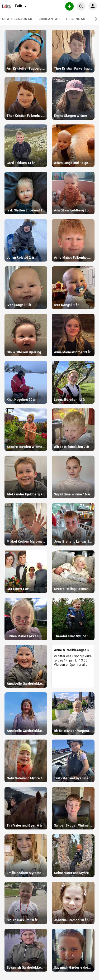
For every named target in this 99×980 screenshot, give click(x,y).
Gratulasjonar (17, 19)
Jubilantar (49, 19)
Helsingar (76, 19)
